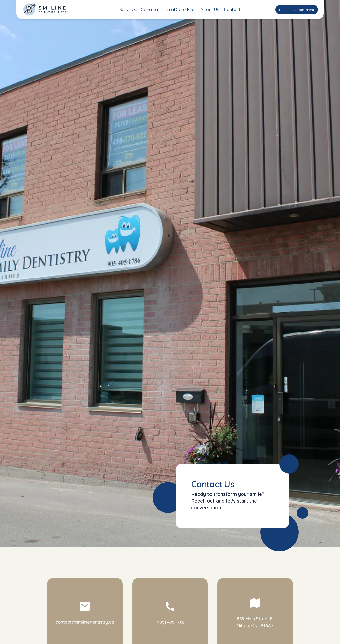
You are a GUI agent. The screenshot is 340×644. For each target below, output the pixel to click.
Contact (232, 9)
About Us (210, 9)
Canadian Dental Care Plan (168, 9)
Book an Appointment (297, 10)
